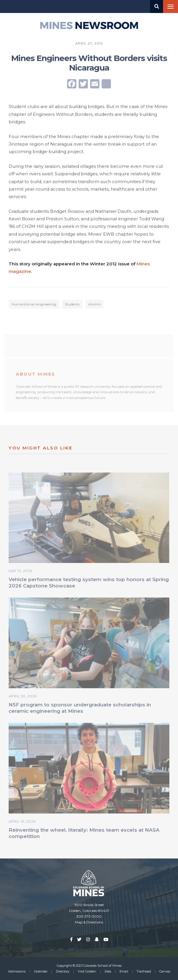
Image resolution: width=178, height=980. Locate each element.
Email (124, 971)
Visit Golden (87, 971)
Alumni (94, 305)
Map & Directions (89, 922)
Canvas (165, 971)
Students (72, 305)
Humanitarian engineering (34, 305)
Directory (63, 971)
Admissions (17, 971)
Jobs (108, 971)
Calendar (41, 971)
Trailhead (144, 971)
